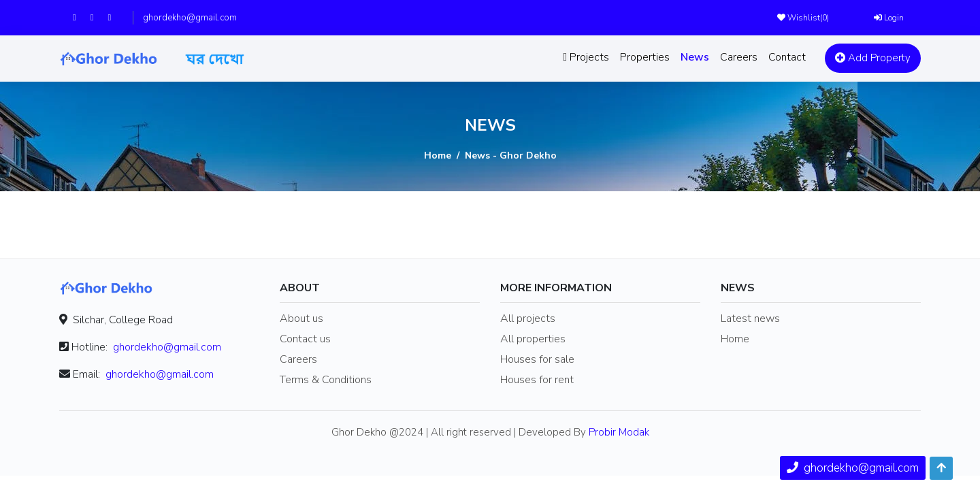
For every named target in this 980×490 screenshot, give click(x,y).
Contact (787, 57)
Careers (739, 57)
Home (438, 156)
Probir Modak (619, 432)
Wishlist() (803, 18)
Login (889, 18)
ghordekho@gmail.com (190, 18)
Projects (586, 57)
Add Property (873, 58)
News (695, 57)
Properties (645, 57)
